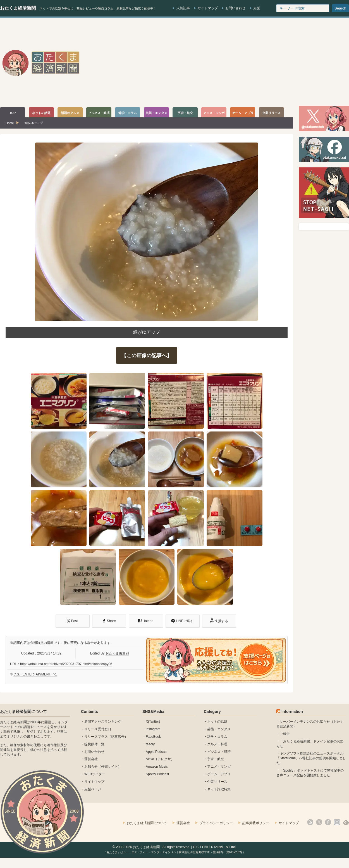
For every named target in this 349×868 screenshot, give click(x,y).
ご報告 (285, 734)
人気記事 (183, 8)
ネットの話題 (217, 722)
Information (292, 712)
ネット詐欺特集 (219, 789)
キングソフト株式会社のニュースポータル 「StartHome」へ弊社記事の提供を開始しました (311, 758)
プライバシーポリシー (216, 823)
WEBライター (95, 774)
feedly (150, 744)
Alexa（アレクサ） (160, 759)
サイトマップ (208, 8)
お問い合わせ (235, 8)
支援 (257, 8)
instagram (153, 729)
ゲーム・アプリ (219, 774)
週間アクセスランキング (103, 722)
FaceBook (153, 737)
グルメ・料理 (217, 744)
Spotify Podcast (157, 774)
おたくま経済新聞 (18, 8)
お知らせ (91, 767)
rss (310, 822)
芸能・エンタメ (219, 729)
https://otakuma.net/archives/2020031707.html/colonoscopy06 (66, 664)
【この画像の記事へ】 (147, 355)
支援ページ (93, 789)
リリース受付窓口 (98, 729)
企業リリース (217, 782)
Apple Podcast (156, 752)
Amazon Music (157, 767)
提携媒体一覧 (94, 744)
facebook (328, 822)
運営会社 (91, 759)
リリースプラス (96, 737)
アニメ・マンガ (219, 767)
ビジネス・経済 (219, 752)
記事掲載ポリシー (256, 823)
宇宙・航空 (216, 759)
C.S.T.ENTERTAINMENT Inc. (35, 674)
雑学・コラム (217, 737)
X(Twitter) (153, 722)
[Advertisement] (248, 63)
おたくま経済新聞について (23, 712)
